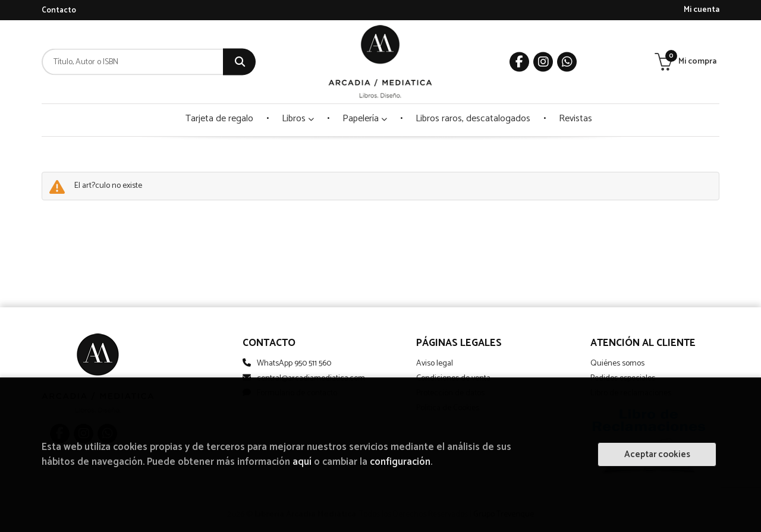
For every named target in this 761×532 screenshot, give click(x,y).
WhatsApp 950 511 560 (294, 363)
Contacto (59, 10)
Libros (298, 119)
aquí (302, 462)
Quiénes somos (617, 363)
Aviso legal (435, 363)
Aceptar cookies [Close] (657, 454)
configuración (400, 462)
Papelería (365, 119)
